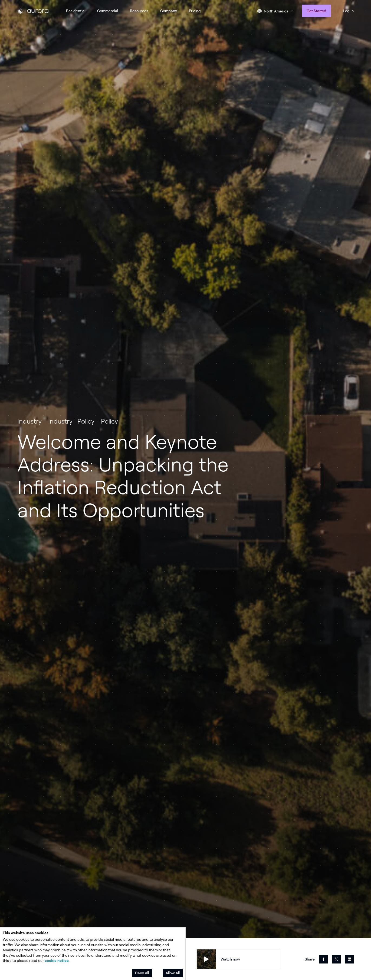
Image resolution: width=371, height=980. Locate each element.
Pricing (195, 11)
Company (169, 11)
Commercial (108, 11)
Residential (76, 11)
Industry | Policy (71, 421)
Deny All (142, 973)
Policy (109, 421)
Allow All (173, 973)
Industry (29, 421)
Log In (348, 11)
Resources (139, 11)
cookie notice (57, 960)
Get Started (316, 11)
